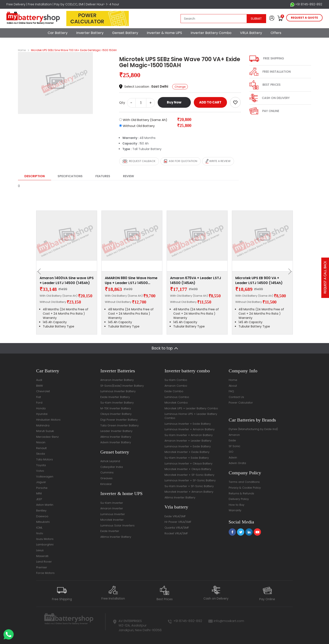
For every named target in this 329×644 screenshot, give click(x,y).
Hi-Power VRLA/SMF (178, 522)
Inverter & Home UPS (164, 33)
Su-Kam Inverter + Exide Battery (187, 458)
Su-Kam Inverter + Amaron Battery (189, 435)
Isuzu (40, 533)
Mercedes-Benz (47, 437)
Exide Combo (174, 391)
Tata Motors (44, 459)
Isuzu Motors (45, 539)
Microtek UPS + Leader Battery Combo (191, 408)
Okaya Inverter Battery (116, 414)
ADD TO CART (210, 102)
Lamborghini (45, 545)
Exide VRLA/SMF (175, 516)
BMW (39, 386)
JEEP (39, 499)
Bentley (41, 511)
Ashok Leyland (110, 461)
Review (128, 176)
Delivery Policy (239, 499)
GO (231, 452)
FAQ (231, 391)
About (233, 386)
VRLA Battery (251, 33)
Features (103, 176)
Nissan (41, 442)
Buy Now (174, 102)
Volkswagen (45, 477)
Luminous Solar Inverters (117, 525)
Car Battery (58, 33)
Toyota (41, 465)
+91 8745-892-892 (306, 4)
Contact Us (236, 397)
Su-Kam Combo (176, 380)
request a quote (304, 18)
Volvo (40, 471)
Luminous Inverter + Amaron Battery (190, 429)
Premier (42, 567)
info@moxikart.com (229, 621)
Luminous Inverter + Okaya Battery (188, 463)
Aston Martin (45, 505)
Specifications (70, 176)
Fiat (39, 397)
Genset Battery (125, 33)
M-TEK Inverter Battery (116, 408)
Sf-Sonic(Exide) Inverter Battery (122, 386)
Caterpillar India (112, 467)
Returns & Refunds (241, 493)
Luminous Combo (177, 397)
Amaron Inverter (112, 508)
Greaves (106, 478)
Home (22, 50)
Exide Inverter (110, 531)
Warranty (235, 510)
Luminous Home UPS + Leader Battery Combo (191, 416)
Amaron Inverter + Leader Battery (188, 441)
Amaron (234, 435)
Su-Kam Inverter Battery (117, 403)
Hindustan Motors (48, 420)
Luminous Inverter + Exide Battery (188, 424)
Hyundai (42, 414)
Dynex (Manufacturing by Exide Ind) (253, 429)
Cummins (107, 472)
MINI (39, 493)
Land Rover (44, 562)
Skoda (41, 454)
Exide (232, 440)
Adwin (233, 458)
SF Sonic (234, 446)
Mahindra (43, 425)
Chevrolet (43, 391)
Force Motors (45, 573)
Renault (41, 448)
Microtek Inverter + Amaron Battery (189, 492)
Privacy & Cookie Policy (245, 488)
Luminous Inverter (113, 514)
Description (35, 176)
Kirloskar (106, 484)
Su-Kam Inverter (112, 503)
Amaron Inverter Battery (117, 380)
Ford (39, 403)
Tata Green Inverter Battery (119, 425)
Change (180, 87)
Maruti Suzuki (45, 431)
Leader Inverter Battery (116, 431)
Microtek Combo (176, 403)
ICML (39, 528)
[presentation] (40, 271)
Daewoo (42, 516)
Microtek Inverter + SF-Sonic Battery (189, 475)
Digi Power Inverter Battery (119, 420)
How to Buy (236, 505)
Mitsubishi (43, 522)
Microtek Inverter (112, 520)
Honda (41, 408)
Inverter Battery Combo (211, 33)
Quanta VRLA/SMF (177, 528)
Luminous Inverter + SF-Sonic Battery (190, 480)
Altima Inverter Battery (116, 437)
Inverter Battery (90, 33)
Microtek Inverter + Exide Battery (187, 452)
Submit (256, 18)
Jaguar (41, 482)
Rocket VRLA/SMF (176, 533)
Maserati (42, 556)
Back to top (162, 348)
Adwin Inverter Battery (116, 442)
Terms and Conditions (244, 482)
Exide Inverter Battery (115, 397)
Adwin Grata (237, 463)
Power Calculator (241, 403)
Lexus (40, 550)
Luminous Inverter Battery (118, 391)
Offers (276, 33)
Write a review (218, 161)
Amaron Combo (176, 386)
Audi (39, 380)
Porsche (42, 488)
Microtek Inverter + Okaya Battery (188, 469)
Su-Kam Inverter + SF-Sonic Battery (189, 486)
